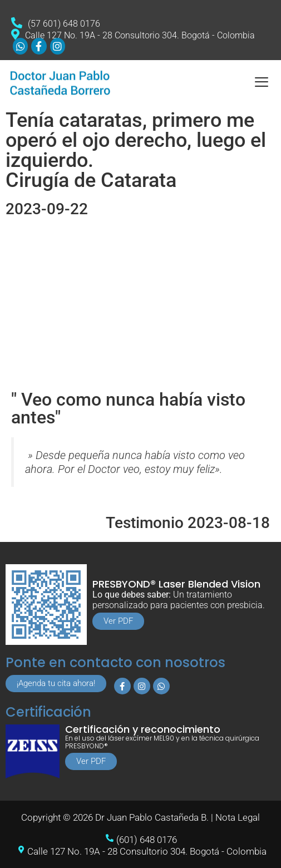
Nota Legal (238, 817)
